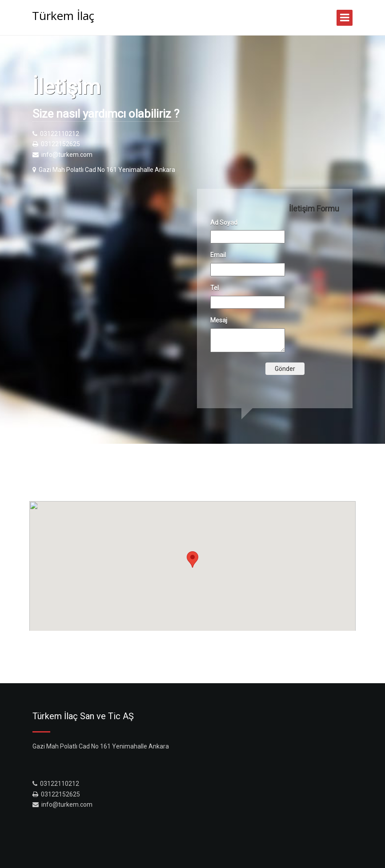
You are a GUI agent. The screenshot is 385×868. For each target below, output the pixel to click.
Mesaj (219, 320)
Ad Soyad (224, 223)
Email (218, 255)
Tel (215, 288)
